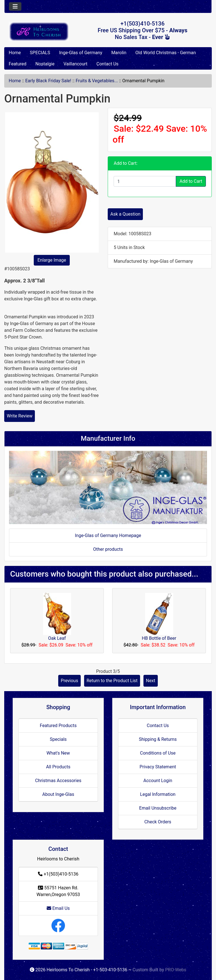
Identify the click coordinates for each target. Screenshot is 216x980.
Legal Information (158, 794)
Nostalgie (45, 64)
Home (15, 53)
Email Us (58, 908)
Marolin (119, 53)
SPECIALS (40, 53)
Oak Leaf (57, 638)
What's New (58, 753)
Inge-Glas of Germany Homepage (108, 535)
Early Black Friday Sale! (48, 81)
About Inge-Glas (58, 794)
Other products (108, 549)
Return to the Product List (112, 681)
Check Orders (158, 822)
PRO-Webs (176, 970)
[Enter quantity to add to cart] (145, 181)
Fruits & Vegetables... (97, 81)
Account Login (158, 781)
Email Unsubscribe (158, 808)
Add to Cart (191, 181)
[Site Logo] (39, 32)
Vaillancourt (76, 64)
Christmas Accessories (58, 781)
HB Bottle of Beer (159, 638)
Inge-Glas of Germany (81, 53)
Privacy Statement (158, 767)
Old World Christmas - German (166, 53)
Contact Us (108, 64)
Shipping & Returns (158, 739)
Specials (58, 739)
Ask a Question (125, 214)
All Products (58, 767)
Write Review (20, 416)
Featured (18, 64)
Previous (69, 681)
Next (151, 681)
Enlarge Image (52, 260)
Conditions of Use (158, 753)
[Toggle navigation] (15, 6)
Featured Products (58, 726)
